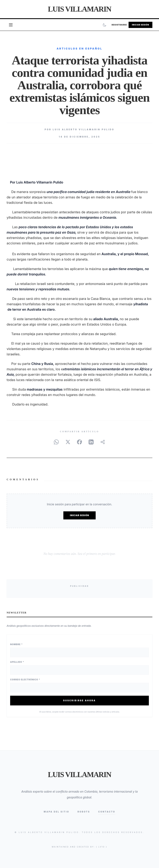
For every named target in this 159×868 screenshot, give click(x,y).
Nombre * (16, 644)
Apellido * (17, 662)
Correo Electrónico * (25, 680)
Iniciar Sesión (140, 25)
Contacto (107, 812)
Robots (84, 812)
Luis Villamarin (79, 9)
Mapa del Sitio (56, 812)
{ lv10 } (102, 847)
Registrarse (119, 25)
